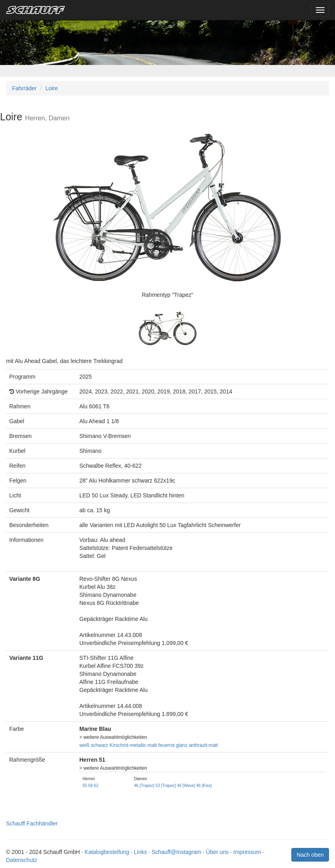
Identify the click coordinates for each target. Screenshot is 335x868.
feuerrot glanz (173, 745)
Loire (51, 88)
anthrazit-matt (203, 745)
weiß (84, 745)
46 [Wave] (186, 786)
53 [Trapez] (166, 786)
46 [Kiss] (204, 786)
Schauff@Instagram (176, 852)
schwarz (99, 745)
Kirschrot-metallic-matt (133, 745)
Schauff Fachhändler (32, 823)
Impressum (247, 852)
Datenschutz (22, 860)
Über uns (217, 852)
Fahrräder (24, 88)
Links (140, 852)
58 (90, 786)
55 (85, 786)
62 (96, 786)
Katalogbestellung (107, 852)
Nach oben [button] (310, 855)
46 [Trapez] (144, 786)
